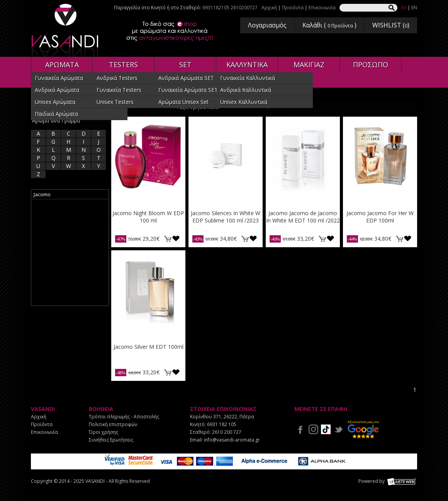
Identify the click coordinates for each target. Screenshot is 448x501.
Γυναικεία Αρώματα (59, 78)
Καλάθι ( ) (329, 25)
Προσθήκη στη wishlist (176, 239)
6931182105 (216, 8)
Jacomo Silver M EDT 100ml (148, 347)
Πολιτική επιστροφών (113, 424)
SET (185, 65)
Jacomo (42, 194)
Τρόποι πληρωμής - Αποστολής (124, 417)
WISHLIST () (391, 25)
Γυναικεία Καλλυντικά (248, 78)
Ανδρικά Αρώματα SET (186, 78)
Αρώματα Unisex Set (183, 102)
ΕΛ (404, 8)
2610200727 (244, 8)
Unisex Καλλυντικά (244, 102)
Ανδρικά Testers (117, 78)
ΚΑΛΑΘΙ (168, 239)
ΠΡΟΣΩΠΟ (371, 65)
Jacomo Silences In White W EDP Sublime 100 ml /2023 (226, 217)
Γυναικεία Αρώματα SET (188, 90)
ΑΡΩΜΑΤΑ (62, 65)
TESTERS (123, 65)
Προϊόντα (293, 8)
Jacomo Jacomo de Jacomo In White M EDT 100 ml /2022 (303, 217)
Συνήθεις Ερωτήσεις (111, 440)
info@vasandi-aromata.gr (232, 440)
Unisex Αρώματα (55, 102)
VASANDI (66, 30)
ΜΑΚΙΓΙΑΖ (309, 65)
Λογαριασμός (267, 25)
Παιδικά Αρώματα (56, 114)
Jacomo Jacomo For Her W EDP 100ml (380, 217)
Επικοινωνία (322, 8)
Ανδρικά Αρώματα (57, 90)
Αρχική (269, 8)
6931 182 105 (222, 424)
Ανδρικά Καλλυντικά (246, 90)
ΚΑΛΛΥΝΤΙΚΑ (247, 65)
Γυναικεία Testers (119, 90)
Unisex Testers (115, 102)
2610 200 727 (227, 432)
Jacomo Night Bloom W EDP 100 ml (148, 217)
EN (414, 8)
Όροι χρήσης (104, 432)
